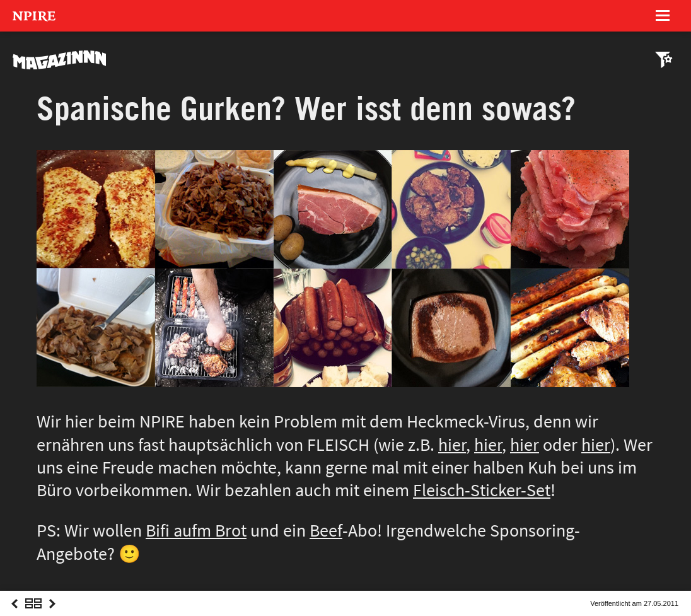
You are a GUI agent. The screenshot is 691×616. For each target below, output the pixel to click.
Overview (33, 615)
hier (452, 445)
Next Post (52, 615)
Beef (326, 531)
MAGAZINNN (60, 60)
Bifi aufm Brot (196, 531)
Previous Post (15, 615)
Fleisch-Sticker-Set (482, 490)
